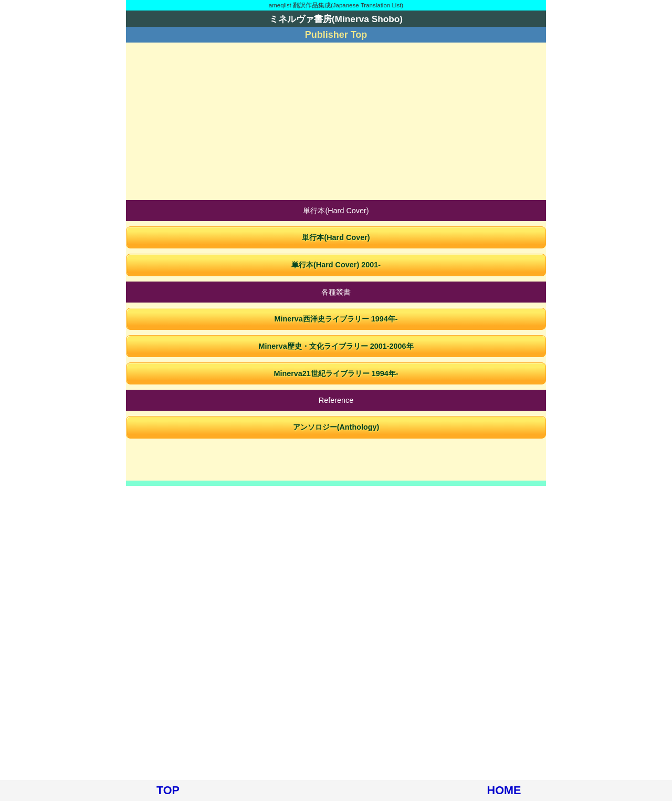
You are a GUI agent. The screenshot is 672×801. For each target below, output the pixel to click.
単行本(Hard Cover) (336, 237)
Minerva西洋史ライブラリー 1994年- (336, 319)
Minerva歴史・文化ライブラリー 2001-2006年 (336, 346)
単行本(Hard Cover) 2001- (336, 265)
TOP (168, 790)
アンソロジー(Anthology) (336, 427)
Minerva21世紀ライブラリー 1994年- (336, 373)
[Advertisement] (336, 121)
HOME (504, 790)
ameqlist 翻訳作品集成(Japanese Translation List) (336, 5)
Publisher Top (336, 35)
